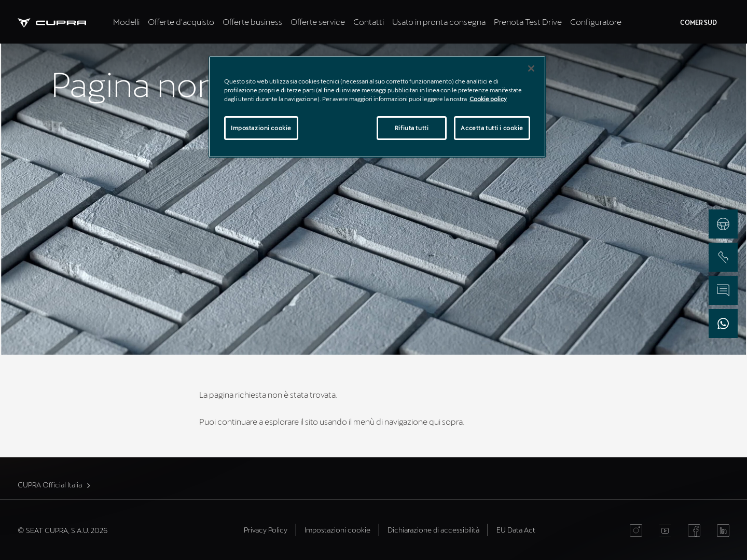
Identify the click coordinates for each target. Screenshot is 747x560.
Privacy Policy (266, 530)
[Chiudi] (531, 68)
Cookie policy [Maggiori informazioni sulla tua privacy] (488, 99)
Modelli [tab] (126, 22)
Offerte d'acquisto (181, 22)
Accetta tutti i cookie (492, 128)
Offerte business (252, 22)
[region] (377, 107)
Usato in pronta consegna (439, 22)
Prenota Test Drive (528, 22)
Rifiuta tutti (412, 128)
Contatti (369, 22)
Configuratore (596, 22)
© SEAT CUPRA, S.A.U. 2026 (63, 530)
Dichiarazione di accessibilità (433, 530)
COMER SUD (698, 22)
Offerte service (318, 22)
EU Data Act (516, 530)
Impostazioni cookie (337, 530)
